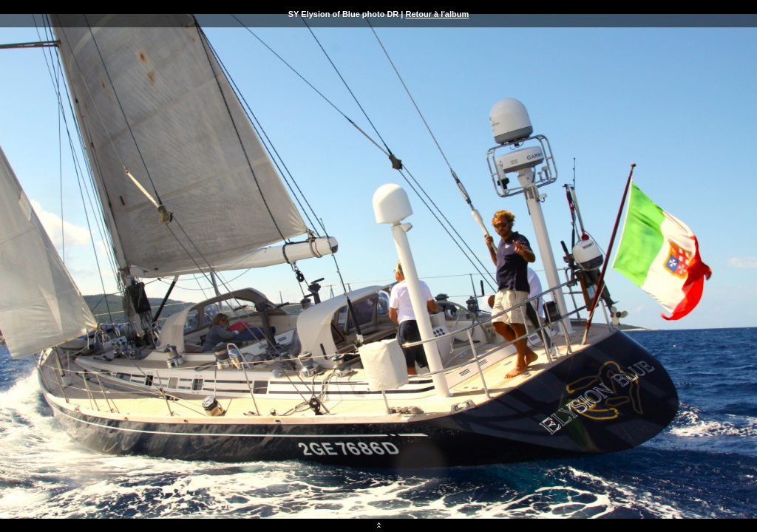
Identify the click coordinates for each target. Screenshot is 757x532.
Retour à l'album (437, 14)
